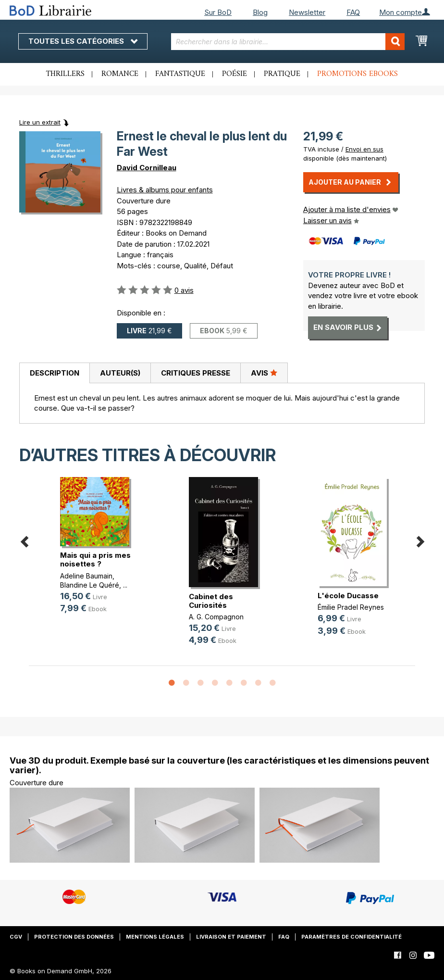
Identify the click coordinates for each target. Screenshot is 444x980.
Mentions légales (155, 937)
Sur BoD (218, 12)
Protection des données (74, 937)
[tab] (54, 373)
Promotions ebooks (358, 74)
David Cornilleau (147, 168)
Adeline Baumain (86, 576)
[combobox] (288, 42)
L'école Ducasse (348, 596)
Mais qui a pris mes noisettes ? (95, 559)
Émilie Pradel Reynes (351, 607)
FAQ (353, 12)
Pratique (282, 74)
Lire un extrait (40, 122)
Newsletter (307, 12)
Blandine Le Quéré (90, 585)
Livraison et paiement (231, 937)
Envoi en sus (364, 149)
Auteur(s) (120, 373)
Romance (120, 74)
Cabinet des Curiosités (211, 601)
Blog (260, 12)
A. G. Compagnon (216, 617)
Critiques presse (196, 373)
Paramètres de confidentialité (351, 937)
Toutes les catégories (83, 41)
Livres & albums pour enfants (165, 190)
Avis (264, 373)
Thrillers (65, 74)
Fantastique (180, 74)
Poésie (234, 74)
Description (55, 373)
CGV (16, 937)
